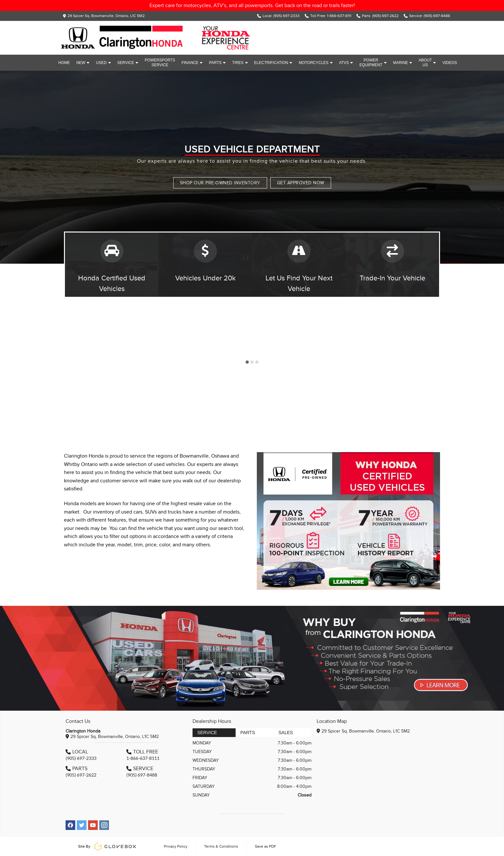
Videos (450, 63)
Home (64, 63)
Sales (286, 733)
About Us (427, 63)
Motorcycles (315, 63)
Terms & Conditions (221, 846)
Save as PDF (265, 846)
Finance (192, 63)
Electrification (273, 63)
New (83, 63)
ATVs (346, 63)
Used (103, 63)
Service (128, 63)
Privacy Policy (176, 846)
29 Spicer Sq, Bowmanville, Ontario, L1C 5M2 (106, 16)
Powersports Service (160, 63)
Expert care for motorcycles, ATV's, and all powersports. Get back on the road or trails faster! (252, 5)
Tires (240, 63)
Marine (403, 63)
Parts (217, 63)
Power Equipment (373, 63)
